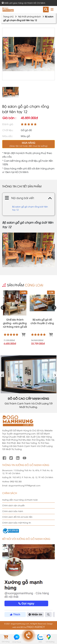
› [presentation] (55, 374)
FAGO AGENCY (36, 627)
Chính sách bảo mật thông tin (17, 523)
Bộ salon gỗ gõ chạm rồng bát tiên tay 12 (30, 208)
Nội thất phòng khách (30, 16)
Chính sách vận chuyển (13, 505)
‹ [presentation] (2, 374)
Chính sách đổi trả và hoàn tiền (17, 517)
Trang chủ (8, 16)
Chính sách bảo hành (13, 511)
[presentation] (3, 308)
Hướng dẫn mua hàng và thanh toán (20, 500)
